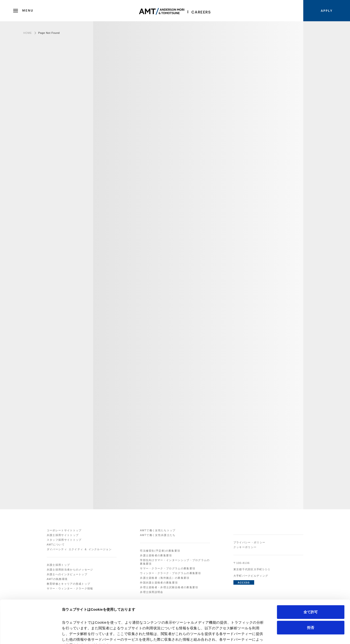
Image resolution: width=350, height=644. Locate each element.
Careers (201, 12)
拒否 (311, 587)
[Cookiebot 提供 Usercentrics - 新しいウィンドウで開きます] (31, 635)
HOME (28, 33)
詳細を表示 (228, 635)
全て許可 (311, 572)
